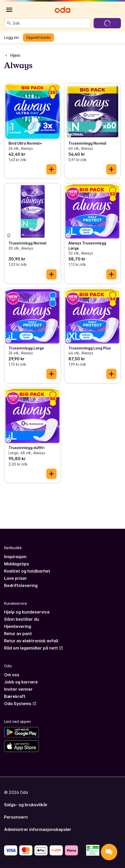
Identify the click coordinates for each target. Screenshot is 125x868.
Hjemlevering (18, 626)
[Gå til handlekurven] (107, 23)
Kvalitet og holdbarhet (27, 571)
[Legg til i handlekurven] (51, 169)
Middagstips (17, 564)
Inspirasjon (15, 557)
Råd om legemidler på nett (34, 648)
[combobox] (50, 23)
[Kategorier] (9, 10)
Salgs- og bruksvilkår (26, 805)
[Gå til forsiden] (62, 10)
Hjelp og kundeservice (27, 612)
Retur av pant (18, 634)
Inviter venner (18, 689)
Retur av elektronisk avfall (31, 641)
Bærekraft (15, 696)
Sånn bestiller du (22, 619)
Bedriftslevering (21, 585)
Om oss (12, 675)
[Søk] (9, 23)
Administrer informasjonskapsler (38, 829)
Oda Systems (20, 704)
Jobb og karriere (21, 682)
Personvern (16, 817)
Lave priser (16, 578)
